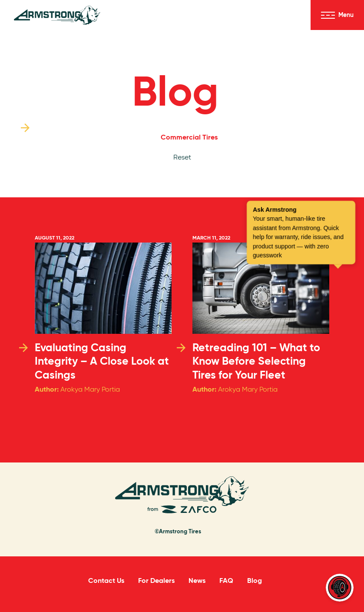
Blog (175, 91)
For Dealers (156, 580)
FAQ (226, 580)
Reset (182, 157)
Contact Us (106, 580)
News (197, 580)
